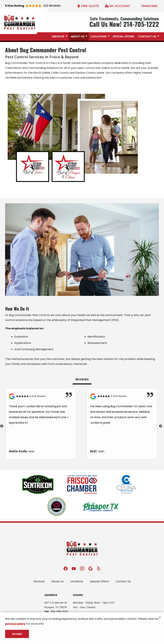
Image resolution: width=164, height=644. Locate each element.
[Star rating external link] (33, 6)
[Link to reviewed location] (41, 396)
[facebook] (66, 568)
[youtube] (74, 568)
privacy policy (15, 624)
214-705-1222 (59, 612)
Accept (17, 634)
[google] (90, 568)
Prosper (49, 607)
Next (161, 426)
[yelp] (99, 568)
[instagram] (82, 568)
